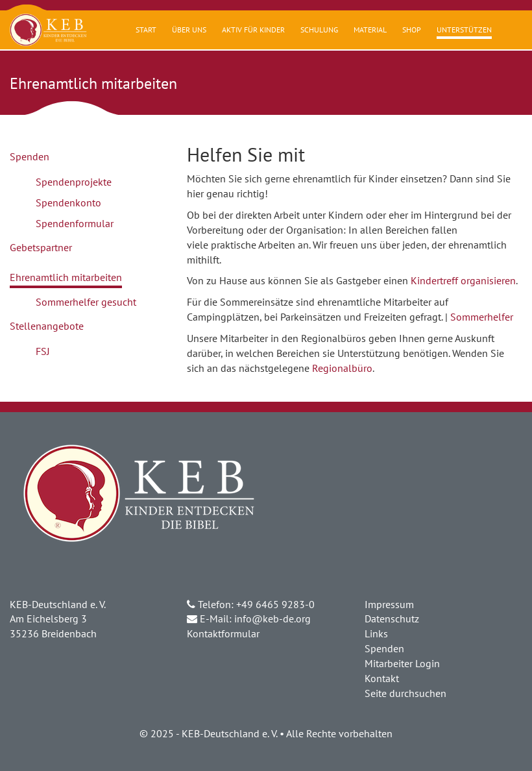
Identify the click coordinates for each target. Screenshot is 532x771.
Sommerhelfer (482, 317)
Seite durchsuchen (405, 693)
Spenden (30, 156)
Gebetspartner (41, 247)
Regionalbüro (342, 368)
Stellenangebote (47, 326)
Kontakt (382, 678)
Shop (412, 30)
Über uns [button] (189, 30)
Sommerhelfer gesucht (86, 302)
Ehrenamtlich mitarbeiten (66, 277)
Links (376, 633)
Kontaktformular (223, 633)
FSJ (43, 351)
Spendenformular (75, 223)
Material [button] (370, 30)
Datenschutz (392, 618)
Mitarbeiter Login (402, 663)
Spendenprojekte (74, 182)
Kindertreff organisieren (463, 280)
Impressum (389, 604)
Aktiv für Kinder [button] (253, 30)
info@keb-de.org (272, 618)
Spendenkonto (68, 202)
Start (146, 30)
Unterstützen (464, 30)
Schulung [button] (319, 30)
